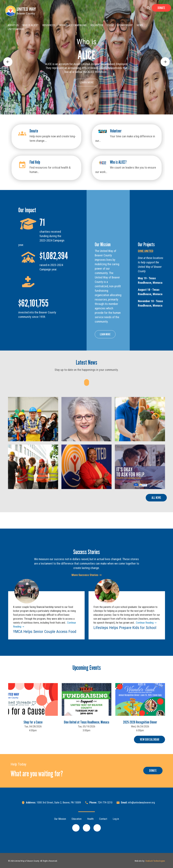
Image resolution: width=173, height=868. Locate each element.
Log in (116, 819)
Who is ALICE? (30, 25)
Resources (49, 25)
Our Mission (60, 819)
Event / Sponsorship (120, 25)
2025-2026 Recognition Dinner (140, 722)
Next (163, 59)
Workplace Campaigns (73, 25)
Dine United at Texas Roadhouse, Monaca (86, 722)
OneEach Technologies (155, 861)
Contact (103, 819)
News (140, 25)
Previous (8, 59)
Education (77, 819)
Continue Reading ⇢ (146, 623)
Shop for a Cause (33, 722)
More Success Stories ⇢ (86, 575)
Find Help (35, 162)
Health (90, 819)
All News (156, 498)
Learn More (87, 82)
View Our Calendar (149, 739)
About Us (13, 25)
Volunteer (97, 25)
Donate (161, 8)
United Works (16, 29)
